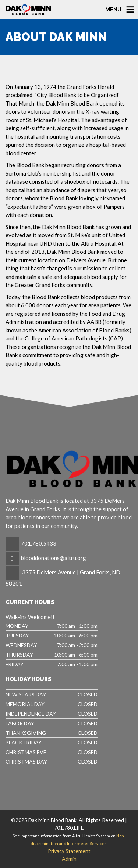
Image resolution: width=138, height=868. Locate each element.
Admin (69, 859)
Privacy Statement (69, 851)
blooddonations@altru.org (54, 558)
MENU (113, 9)
